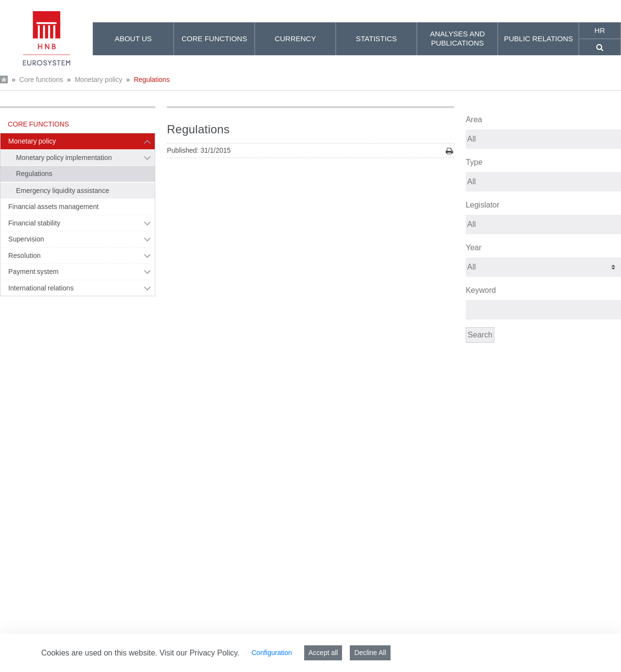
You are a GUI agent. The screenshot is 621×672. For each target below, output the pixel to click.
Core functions (41, 80)
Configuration (271, 653)
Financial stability (34, 223)
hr (600, 30)
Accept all (323, 653)
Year (474, 248)
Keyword (481, 290)
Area (474, 120)
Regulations (152, 80)
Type (474, 162)
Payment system (33, 272)
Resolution (25, 256)
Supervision (26, 239)
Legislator (482, 205)
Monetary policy (98, 80)
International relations (41, 288)
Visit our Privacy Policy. (200, 653)
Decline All (370, 653)
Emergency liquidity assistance (63, 191)
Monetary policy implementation (64, 158)
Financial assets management (53, 207)
